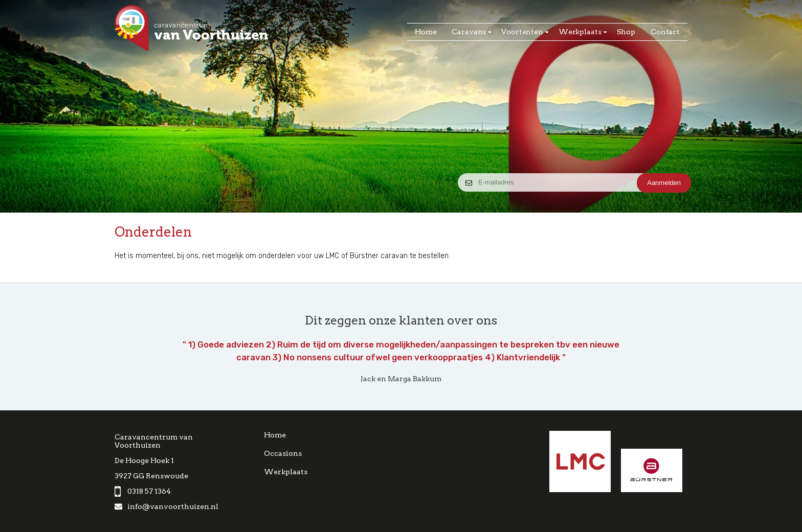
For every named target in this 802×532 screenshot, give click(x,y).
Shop (626, 32)
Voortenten (522, 32)
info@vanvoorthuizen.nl (166, 506)
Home (426, 32)
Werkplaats (580, 32)
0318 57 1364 (143, 491)
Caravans (469, 32)
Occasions (283, 453)
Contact (665, 32)
